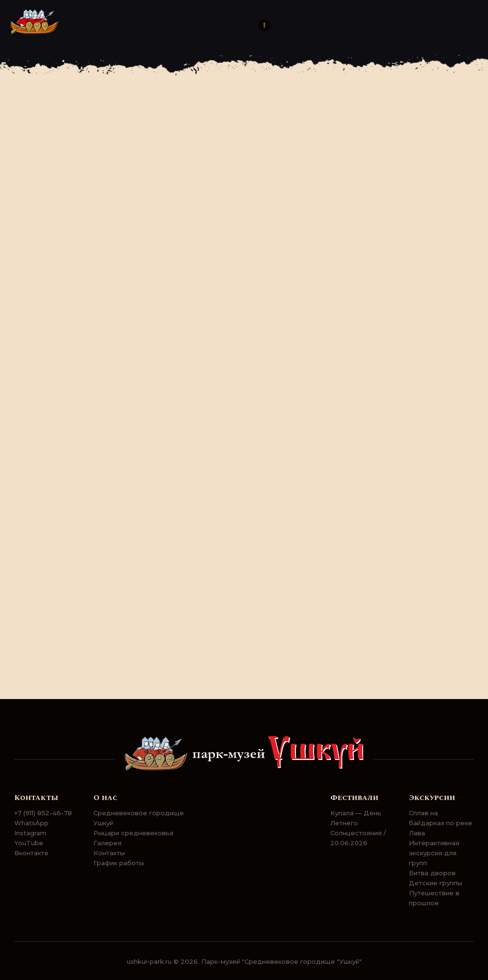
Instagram (30, 833)
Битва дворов (432, 873)
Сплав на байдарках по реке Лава (441, 823)
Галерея (107, 843)
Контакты (109, 853)
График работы (119, 863)
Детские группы (436, 883)
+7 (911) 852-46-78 (43, 813)
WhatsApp (31, 823)
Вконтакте (31, 853)
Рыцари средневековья (133, 833)
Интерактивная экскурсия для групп (434, 853)
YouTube (29, 843)
